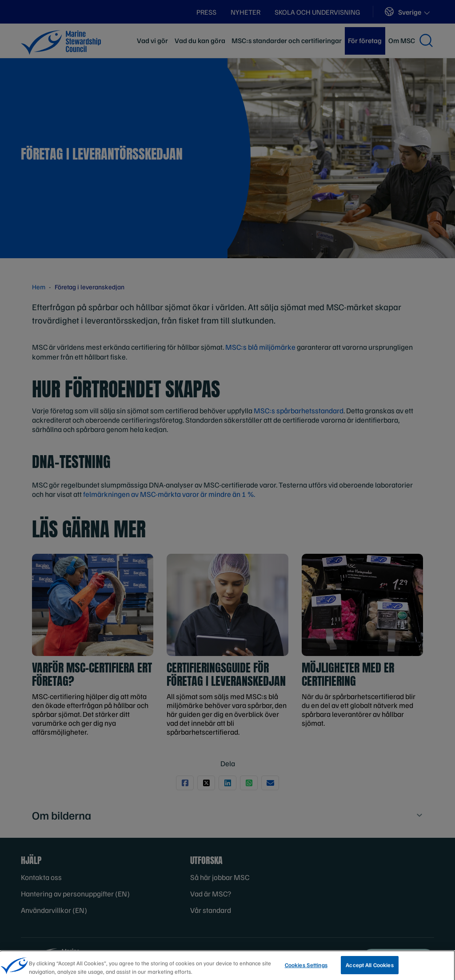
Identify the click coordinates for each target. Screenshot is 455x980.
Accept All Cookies (369, 969)
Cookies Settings (306, 969)
